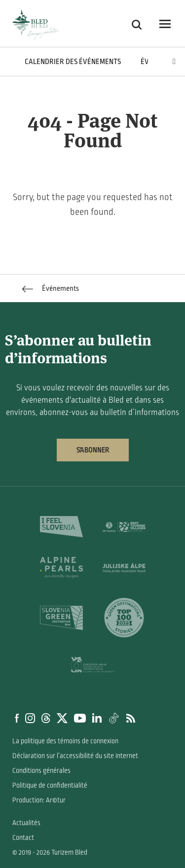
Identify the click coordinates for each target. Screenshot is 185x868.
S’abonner (93, 450)
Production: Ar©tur (39, 800)
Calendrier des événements (73, 62)
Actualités (26, 823)
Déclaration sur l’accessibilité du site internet (75, 756)
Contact (23, 838)
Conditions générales (41, 771)
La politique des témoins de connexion (65, 741)
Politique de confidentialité (50, 785)
